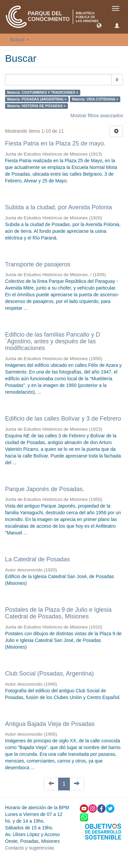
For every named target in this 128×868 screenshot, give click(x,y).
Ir (117, 80)
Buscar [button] (20, 40)
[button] (99, 25)
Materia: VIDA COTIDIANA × (95, 99)
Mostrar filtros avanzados (97, 116)
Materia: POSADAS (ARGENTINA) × (37, 99)
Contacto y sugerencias (30, 848)
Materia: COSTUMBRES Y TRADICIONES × (43, 92)
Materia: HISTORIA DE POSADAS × (36, 106)
